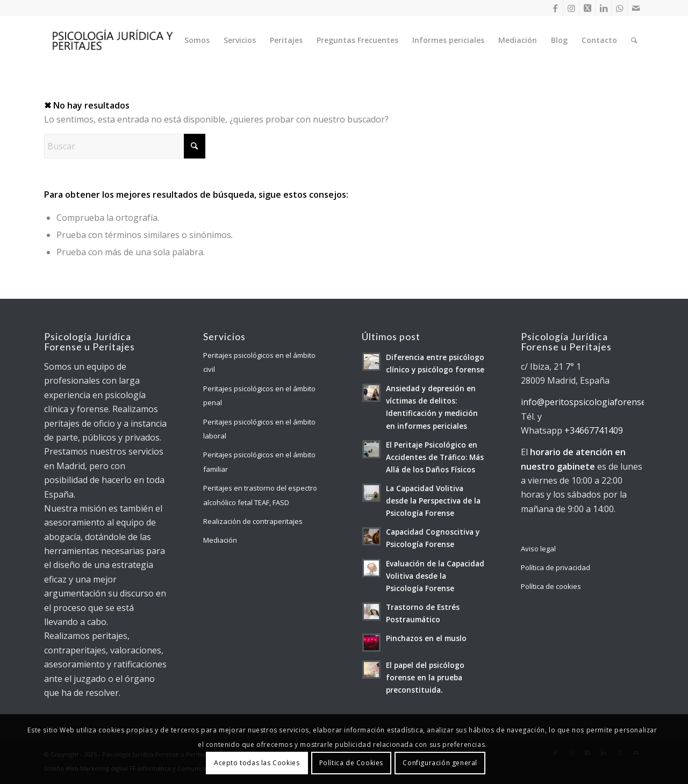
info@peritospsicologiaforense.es (589, 402)
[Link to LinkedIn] (603, 8)
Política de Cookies (351, 763)
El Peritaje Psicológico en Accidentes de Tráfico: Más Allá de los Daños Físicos (435, 457)
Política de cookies (551, 586)
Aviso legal (538, 549)
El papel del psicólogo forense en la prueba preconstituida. (425, 677)
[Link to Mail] (636, 8)
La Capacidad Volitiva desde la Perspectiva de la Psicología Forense (433, 501)
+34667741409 (594, 430)
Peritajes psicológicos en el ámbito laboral (259, 429)
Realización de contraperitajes (253, 521)
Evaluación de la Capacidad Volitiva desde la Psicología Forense (435, 576)
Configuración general (440, 763)
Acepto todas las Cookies (257, 763)
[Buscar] (634, 40)
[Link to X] (587, 8)
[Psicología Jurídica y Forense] (112, 40)
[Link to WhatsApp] (619, 8)
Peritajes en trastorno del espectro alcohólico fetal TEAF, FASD (260, 495)
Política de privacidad (556, 567)
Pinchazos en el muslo (426, 638)
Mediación (220, 540)
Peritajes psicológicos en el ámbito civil (259, 362)
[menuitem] (197, 40)
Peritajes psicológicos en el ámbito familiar (259, 462)
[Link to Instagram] (571, 8)
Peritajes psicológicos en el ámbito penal (259, 395)
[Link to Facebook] (555, 8)
